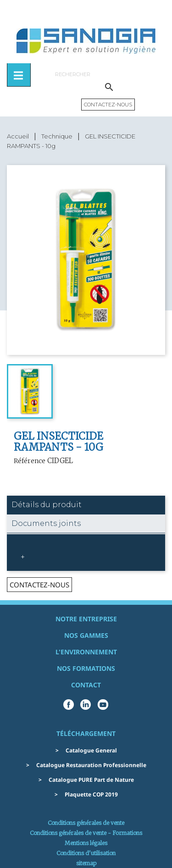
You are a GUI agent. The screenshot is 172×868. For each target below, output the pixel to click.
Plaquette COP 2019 (91, 794)
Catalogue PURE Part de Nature (91, 780)
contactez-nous (39, 585)
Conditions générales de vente (86, 823)
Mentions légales (86, 843)
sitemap (86, 863)
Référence (30, 461)
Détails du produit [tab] (47, 505)
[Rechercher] (109, 74)
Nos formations (86, 668)
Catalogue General (91, 750)
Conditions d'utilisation (86, 853)
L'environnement (86, 652)
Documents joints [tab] (46, 523)
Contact (86, 685)
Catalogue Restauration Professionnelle (91, 765)
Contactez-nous (108, 105)
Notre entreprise (86, 619)
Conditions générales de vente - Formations (86, 833)
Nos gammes (86, 635)
